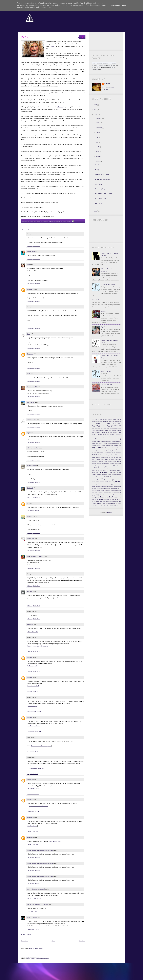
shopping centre (95, 488)
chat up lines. (109, 432)
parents (93, 477)
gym (108, 452)
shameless (116, 486)
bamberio (94, 424)
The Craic (98, 165)
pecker (101, 477)
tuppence (112, 504)
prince (98, 482)
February (98, 156)
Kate (29, 334)
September (99, 128)
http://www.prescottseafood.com (38, 806)
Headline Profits (32, 826)
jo (28, 503)
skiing (112, 488)
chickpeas (115, 432)
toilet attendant (107, 501)
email (110, 443)
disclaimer (114, 441)
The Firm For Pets (33, 788)
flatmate (100, 448)
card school (98, 432)
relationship (94, 484)
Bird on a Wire (31, 466)
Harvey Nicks (114, 455)
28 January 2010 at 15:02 (34, 259)
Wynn (29, 433)
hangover (108, 455)
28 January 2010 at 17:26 (34, 328)
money (119, 468)
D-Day (25, 37)
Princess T (30, 516)
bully (110, 430)
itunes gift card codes (55, 841)
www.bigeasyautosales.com (36, 768)
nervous (64, 221)
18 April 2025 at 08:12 (33, 929)
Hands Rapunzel (102, 455)
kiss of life (107, 462)
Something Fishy (100, 189)
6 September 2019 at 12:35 (34, 899)
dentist (98, 441)
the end (107, 497)
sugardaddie (101, 493)
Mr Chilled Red (102, 470)
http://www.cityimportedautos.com (38, 646)
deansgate (94, 441)
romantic (108, 484)
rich (99, 484)
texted (119, 495)
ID (114, 457)
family (107, 446)
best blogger (114, 424)
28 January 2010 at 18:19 (34, 368)
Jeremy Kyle (104, 459)
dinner (102, 441)
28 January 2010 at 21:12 (34, 427)
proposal (102, 482)
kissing (112, 462)
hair (110, 452)
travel (107, 504)
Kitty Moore (31, 402)
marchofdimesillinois (34, 726)
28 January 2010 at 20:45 (34, 414)
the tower (118, 499)
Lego (104, 464)
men (115, 468)
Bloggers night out (101, 426)
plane (119, 477)
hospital (103, 457)
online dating (96, 474)
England (114, 443)
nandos (115, 472)
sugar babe (118, 491)
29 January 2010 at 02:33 (34, 511)
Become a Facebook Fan (106, 42)
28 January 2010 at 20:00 (34, 396)
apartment (106, 421)
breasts (119, 428)
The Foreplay (99, 184)
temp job (111, 495)
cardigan (103, 432)
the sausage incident (109, 499)
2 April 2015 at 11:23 (33, 752)
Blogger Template (31, 958)
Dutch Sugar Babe (32, 387)
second (106, 486)
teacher (103, 495)
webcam (108, 506)
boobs (93, 428)
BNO (113, 426)
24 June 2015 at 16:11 (33, 845)
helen (119, 455)
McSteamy (111, 468)
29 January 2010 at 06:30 (34, 568)
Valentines (97, 506)
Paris (97, 477)
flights (105, 448)
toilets (112, 501)
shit (120, 486)
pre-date (118, 479)
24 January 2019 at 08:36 (34, 870)
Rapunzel (108, 84)
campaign (114, 430)
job (109, 459)
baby (120, 421)
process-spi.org (32, 706)
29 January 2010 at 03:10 (34, 533)
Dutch (102, 443)
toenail (101, 501)
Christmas (99, 435)
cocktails (118, 435)
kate (100, 462)
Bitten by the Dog (106, 371)
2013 (95, 105)
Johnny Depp (114, 459)
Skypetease (104, 327)
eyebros (46, 221)
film (112, 446)
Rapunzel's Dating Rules (102, 179)
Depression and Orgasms (108, 284)
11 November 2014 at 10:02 (34, 732)
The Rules (100, 499)
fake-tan (103, 446)
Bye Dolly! (98, 203)
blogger (94, 426)
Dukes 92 (97, 443)
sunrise (110, 493)
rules (115, 484)
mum (111, 472)
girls (111, 450)
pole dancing (110, 479)
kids (102, 462)
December (99, 118)
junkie (93, 462)
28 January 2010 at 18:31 (34, 381)
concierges (115, 437)
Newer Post (25, 941)
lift (106, 464)
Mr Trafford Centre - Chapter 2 (104, 194)
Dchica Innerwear (33, 917)
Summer (106, 493)
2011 (95, 110)
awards (116, 421)
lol (114, 464)
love (120, 464)
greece (105, 452)
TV (116, 504)
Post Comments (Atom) (36, 948)
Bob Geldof (118, 426)
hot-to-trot (108, 457)
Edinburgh (106, 443)
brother (93, 430)
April (97, 147)
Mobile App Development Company (38, 904)
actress (100, 419)
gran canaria (100, 452)
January (98, 161)
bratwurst (109, 428)
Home (53, 941)
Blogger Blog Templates (44, 958)
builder (107, 430)
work (115, 506)
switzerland (118, 493)
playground (94, 479)
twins (119, 504)
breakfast (115, 428)
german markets (100, 450)
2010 (95, 114)
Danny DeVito (105, 439)
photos (111, 477)
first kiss (118, 446)
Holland (98, 457)
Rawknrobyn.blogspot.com (35, 556)
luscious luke (112, 466)
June (97, 137)
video (101, 506)
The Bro (102, 497)
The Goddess (114, 497)
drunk (93, 443)
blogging (109, 426)
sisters (109, 488)
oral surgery (108, 475)
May (97, 142)
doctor (119, 441)
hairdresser (118, 452)
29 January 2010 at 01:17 (34, 498)
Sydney (93, 495)
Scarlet (93, 486)
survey (113, 493)
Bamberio (30, 591)
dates (114, 439)
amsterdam (94, 421)
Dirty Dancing (108, 441)
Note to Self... (96, 300)
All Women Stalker (33, 448)
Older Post (82, 941)
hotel (112, 457)
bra (105, 428)
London (116, 464)
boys (102, 428)
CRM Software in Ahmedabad (36, 889)
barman (98, 424)
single (105, 488)
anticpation (100, 421)
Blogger (110, 513)
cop (120, 437)
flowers (108, 448)
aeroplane (105, 419)
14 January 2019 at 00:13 (34, 857)
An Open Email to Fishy (102, 174)
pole (105, 479)
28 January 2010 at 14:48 (34, 246)
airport (110, 419)
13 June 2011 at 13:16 (33, 632)
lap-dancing (99, 464)
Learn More (116, 5)
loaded (111, 464)
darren (110, 439)
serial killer (111, 486)
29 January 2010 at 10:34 (34, 586)
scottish (102, 486)
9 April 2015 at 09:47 (33, 774)
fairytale (98, 446)
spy (106, 491)
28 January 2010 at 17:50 (34, 348)
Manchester (98, 468)
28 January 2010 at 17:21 (34, 301)
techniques (60, 107)
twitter (93, 506)
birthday (119, 424)
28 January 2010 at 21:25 (34, 442)
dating (42, 221)
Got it (124, 5)
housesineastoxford (33, 686)
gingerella (107, 450)
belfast (108, 424)
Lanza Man (118, 462)
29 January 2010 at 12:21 (34, 606)
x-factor (118, 506)
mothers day (95, 470)
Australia (111, 421)
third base (97, 501)
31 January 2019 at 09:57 (34, 883)
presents (94, 482)
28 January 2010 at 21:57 (34, 460)
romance (103, 484)
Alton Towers (117, 419)
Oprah (103, 475)
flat (97, 448)
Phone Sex (30, 624)
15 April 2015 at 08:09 (33, 794)
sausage (119, 484)
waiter (104, 506)
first (115, 446)
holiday (94, 457)
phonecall (106, 477)
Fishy (52, 46)
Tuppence (30, 354)
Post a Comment (26, 934)
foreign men (118, 448)
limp (108, 464)
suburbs (113, 491)
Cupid (93, 439)
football (113, 448)
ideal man (118, 457)
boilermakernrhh (32, 666)
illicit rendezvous (96, 459)
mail (117, 466)
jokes (119, 459)
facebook (94, 446)
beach (105, 424)
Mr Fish (109, 470)
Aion (29, 264)
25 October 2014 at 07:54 (34, 692)
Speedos (98, 491)
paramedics (118, 475)
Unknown (30, 289)
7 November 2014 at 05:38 (34, 712)
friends (53, 221)
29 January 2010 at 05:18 (34, 551)
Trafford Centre (101, 504)
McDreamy (105, 468)
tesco (116, 495)
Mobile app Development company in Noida (40, 850)
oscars (113, 475)
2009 (95, 211)
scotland (98, 486)
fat (110, 446)
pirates (116, 477)
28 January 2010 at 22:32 (34, 482)
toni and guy (117, 501)
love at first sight (96, 466)
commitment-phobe (101, 437)
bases (102, 424)
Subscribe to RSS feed (106, 47)
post (114, 479)
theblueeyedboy (32, 420)
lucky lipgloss (58, 221)
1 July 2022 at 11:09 (32, 912)
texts (98, 497)
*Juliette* (30, 488)
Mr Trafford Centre (101, 198)
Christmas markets (109, 435)
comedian (94, 437)
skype (116, 488)
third (93, 501)
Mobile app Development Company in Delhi (40, 863)
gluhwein (115, 450)
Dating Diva (31, 539)
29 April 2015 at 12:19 (33, 812)
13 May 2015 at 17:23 (33, 832)
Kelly (29, 374)
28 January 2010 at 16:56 (34, 284)
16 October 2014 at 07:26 (34, 672)
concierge (109, 437)
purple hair (108, 482)
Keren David (31, 252)
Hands (95, 454)
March (98, 152)
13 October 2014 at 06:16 (34, 652)
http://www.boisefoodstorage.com (41, 746)
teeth (107, 495)
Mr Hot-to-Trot (115, 470)
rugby (112, 484)
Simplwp (37, 957)
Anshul (37, 958)
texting (68, 221)
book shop (98, 428)
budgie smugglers (100, 430)
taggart (98, 495)
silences (101, 488)
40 (82, 37)
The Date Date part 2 (107, 385)
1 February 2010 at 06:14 (34, 619)
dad (96, 439)
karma (97, 462)
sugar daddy (95, 493)
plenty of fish (101, 479)
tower (94, 503)
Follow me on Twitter (106, 36)
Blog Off (103, 311)
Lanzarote (94, 464)
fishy (50, 221)
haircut (113, 452)
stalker (109, 491)
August (98, 132)
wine (112, 506)
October (98, 123)
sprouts (103, 491)
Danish (99, 439)
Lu (101, 466)
